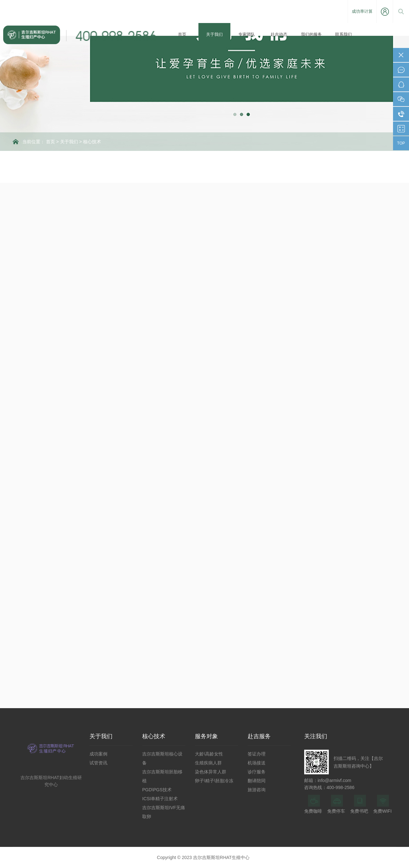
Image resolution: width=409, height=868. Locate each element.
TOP (401, 143)
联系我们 (343, 34)
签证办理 (257, 754)
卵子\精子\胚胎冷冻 (214, 781)
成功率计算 (362, 11)
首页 (182, 34)
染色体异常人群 (211, 772)
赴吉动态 (279, 34)
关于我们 (214, 34)
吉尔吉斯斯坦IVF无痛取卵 (164, 812)
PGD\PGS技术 (157, 790)
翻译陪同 (257, 781)
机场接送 (257, 763)
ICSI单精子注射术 (160, 799)
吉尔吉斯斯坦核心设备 (162, 758)
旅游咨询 (257, 790)
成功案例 (98, 754)
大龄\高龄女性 (209, 754)
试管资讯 (98, 763)
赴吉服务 (259, 736)
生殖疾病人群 (208, 763)
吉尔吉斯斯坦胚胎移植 (162, 776)
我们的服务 (311, 34)
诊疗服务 (257, 772)
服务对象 (206, 736)
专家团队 (247, 34)
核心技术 (92, 142)
